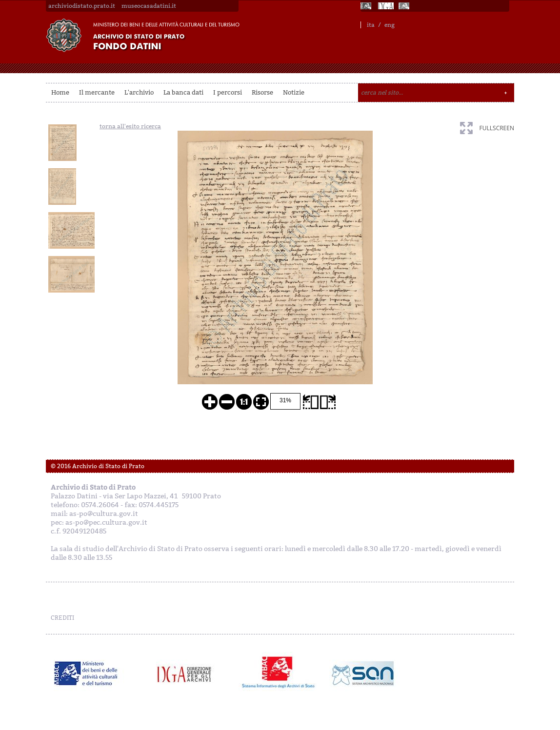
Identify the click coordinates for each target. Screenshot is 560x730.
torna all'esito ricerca (130, 126)
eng (390, 25)
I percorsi (228, 92)
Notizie (294, 92)
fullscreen (497, 128)
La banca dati (183, 92)
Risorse (262, 92)
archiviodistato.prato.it (82, 6)
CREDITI (62, 618)
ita (371, 25)
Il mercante (97, 92)
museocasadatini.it (149, 6)
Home (60, 92)
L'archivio (139, 92)
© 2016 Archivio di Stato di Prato (98, 466)
